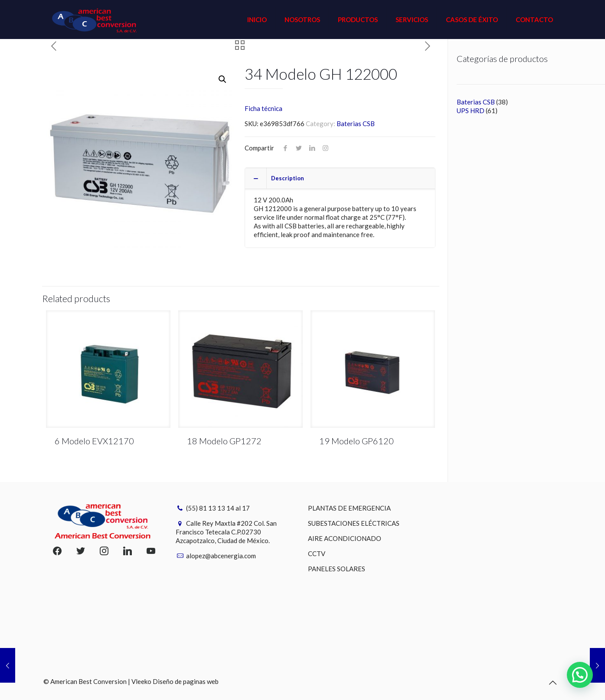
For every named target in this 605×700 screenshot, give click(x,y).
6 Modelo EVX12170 (94, 441)
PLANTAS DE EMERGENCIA (349, 508)
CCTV (317, 553)
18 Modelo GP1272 (224, 441)
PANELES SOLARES (337, 569)
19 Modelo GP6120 (356, 441)
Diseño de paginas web (186, 681)
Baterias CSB (356, 124)
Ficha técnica (263, 108)
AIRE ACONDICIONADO (345, 538)
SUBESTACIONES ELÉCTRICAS (354, 523)
